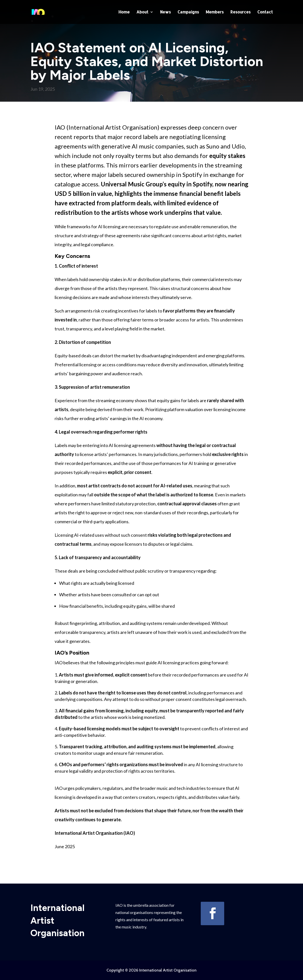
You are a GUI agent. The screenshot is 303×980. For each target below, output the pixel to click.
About (142, 12)
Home (124, 12)
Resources (241, 12)
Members (215, 12)
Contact (265, 12)
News (165, 12)
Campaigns (188, 12)
